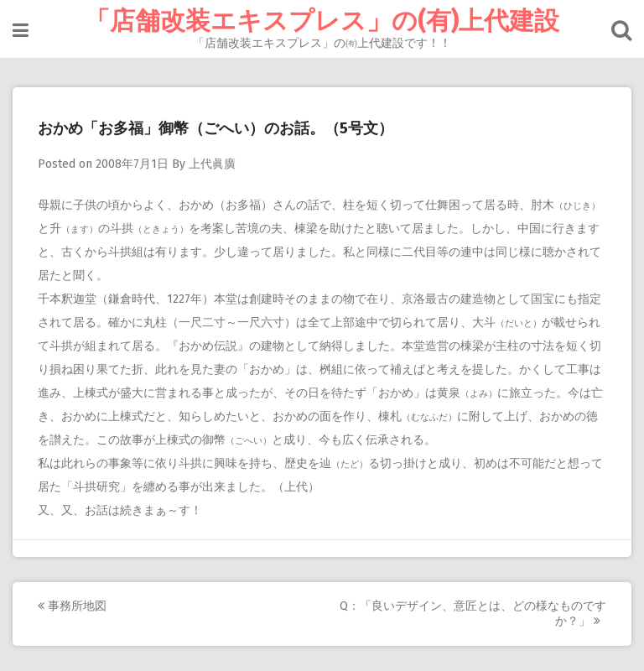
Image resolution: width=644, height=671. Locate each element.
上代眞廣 (212, 164)
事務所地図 (72, 606)
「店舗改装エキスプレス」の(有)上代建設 (322, 21)
